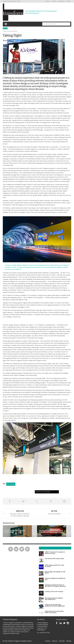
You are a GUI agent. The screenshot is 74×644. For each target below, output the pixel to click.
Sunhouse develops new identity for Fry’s (55, 579)
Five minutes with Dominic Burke (54, 559)
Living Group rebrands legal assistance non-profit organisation (55, 605)
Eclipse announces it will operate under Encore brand (54, 612)
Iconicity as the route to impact (54, 592)
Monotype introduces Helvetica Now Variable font (54, 599)
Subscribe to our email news (43, 492)
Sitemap (69, 641)
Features (5, 28)
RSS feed (62, 641)
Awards (68, 1)
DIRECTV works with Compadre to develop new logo (55, 553)
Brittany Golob (14, 31)
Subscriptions (61, 1)
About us (48, 1)
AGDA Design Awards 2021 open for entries (54, 566)
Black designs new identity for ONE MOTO (55, 572)
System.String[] (11, 484)
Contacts (54, 1)
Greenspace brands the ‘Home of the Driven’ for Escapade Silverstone (55, 586)
